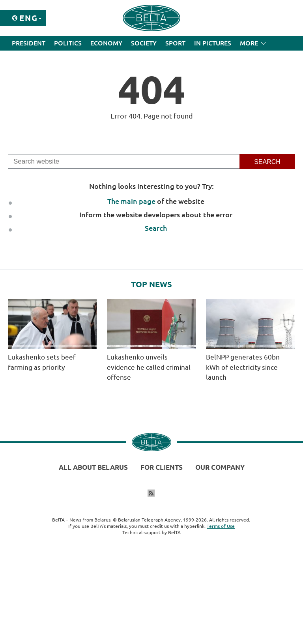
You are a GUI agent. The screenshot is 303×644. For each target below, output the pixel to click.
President (29, 43)
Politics (68, 43)
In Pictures (213, 43)
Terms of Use (221, 526)
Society (144, 43)
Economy (106, 43)
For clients (162, 467)
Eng (29, 18)
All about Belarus (93, 467)
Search (156, 228)
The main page (131, 201)
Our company (220, 467)
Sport (175, 43)
